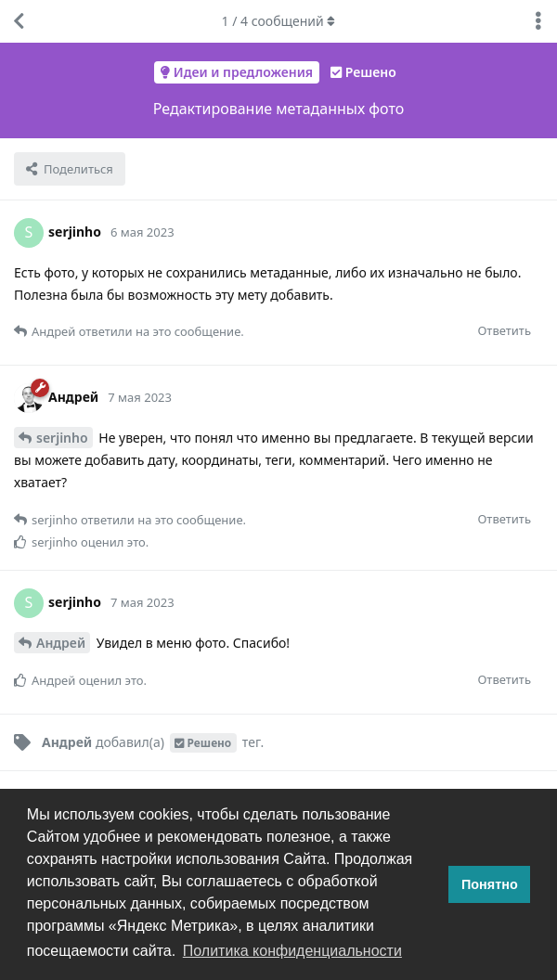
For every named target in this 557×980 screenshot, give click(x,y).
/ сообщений (279, 21)
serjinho (62, 438)
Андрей (61, 643)
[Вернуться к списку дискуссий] (19, 21)
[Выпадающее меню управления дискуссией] (538, 21)
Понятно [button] (490, 884)
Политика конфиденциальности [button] (292, 951)
